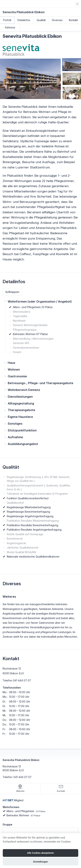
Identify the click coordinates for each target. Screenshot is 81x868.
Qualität (41, 20)
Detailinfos (24, 20)
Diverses (57, 20)
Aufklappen (12, 292)
